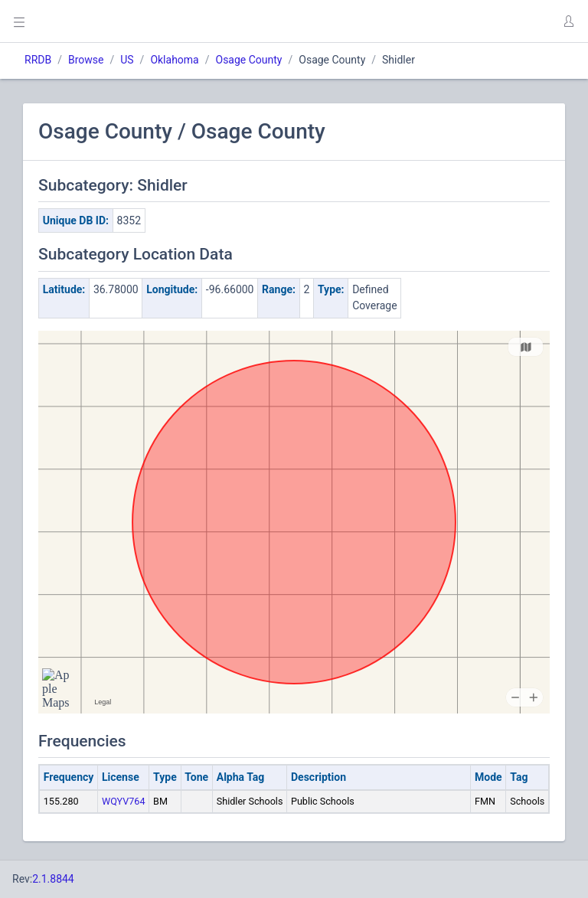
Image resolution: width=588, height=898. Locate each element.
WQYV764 (124, 801)
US (127, 60)
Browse (86, 60)
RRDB (38, 60)
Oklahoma (174, 60)
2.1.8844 (53, 879)
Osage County (249, 60)
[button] (568, 21)
